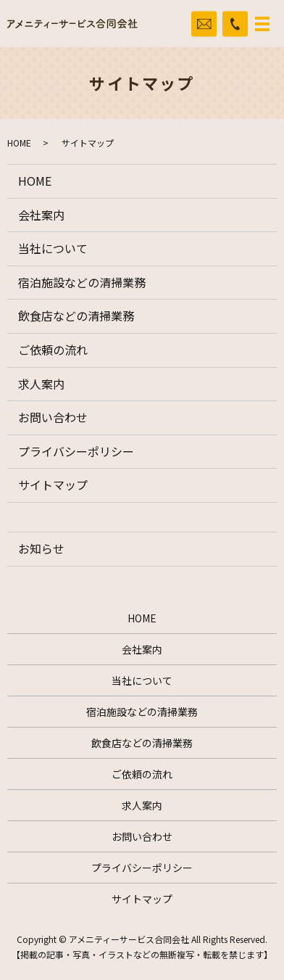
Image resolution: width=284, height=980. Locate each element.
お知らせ (41, 548)
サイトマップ (53, 485)
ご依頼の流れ (53, 350)
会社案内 (41, 215)
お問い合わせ (53, 417)
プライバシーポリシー (76, 451)
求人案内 (41, 384)
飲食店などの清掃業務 (76, 316)
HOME (19, 143)
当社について (53, 248)
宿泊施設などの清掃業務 (82, 282)
